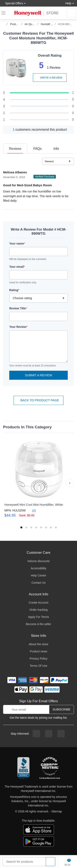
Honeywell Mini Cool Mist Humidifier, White (34, 505)
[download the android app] (39, 841)
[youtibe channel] (61, 734)
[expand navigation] (3, 13)
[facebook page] (36, 734)
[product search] (51, 862)
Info (56, 149)
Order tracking (38, 610)
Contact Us (38, 583)
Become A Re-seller (38, 624)
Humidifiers (48, 24)
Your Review (18, 327)
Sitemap (57, 811)
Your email (17, 267)
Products (15, 24)
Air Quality (31, 24)
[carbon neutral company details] (50, 768)
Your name (17, 244)
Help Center (38, 575)
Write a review (50, 78)
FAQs (37, 149)
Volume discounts (39, 561)
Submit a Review (38, 375)
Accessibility (38, 568)
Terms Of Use (39, 666)
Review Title (18, 308)
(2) (32, 511)
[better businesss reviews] (23, 768)
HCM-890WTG (67, 24)
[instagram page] (49, 734)
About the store (38, 644)
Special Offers (13, 3)
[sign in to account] (71, 13)
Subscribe (61, 709)
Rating (14, 290)
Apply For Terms (39, 617)
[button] (70, 483)
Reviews (15, 149)
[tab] (15, 149)
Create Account (39, 603)
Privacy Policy (38, 659)
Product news (38, 651)
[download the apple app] (39, 829)
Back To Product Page (38, 400)
